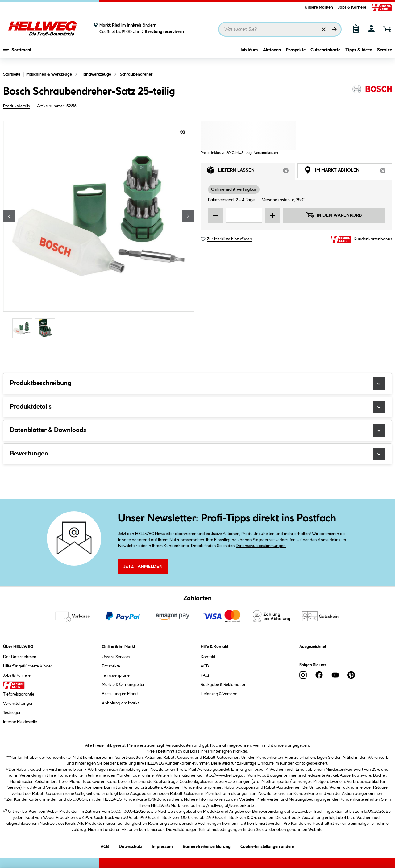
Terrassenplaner (116, 675)
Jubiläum (249, 55)
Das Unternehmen (20, 657)
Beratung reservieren (162, 32)
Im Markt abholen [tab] (348, 172)
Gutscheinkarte (325, 55)
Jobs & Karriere (352, 7)
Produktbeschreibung (197, 384)
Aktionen (272, 55)
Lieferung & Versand (219, 694)
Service (385, 55)
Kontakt (208, 657)
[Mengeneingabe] (244, 215)
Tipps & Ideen (359, 55)
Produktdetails (16, 106)
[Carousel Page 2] (47, 328)
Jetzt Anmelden (143, 567)
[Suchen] (334, 29)
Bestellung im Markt (120, 694)
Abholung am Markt (120, 703)
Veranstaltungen (18, 704)
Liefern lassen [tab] (251, 172)
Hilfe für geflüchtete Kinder (28, 666)
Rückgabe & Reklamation (224, 685)
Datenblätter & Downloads (197, 430)
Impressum (162, 846)
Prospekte (296, 55)
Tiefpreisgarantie (19, 694)
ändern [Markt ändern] (150, 25)
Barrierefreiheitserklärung (207, 846)
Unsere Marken (319, 7)
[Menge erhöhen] (273, 215)
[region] (99, 230)
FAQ (205, 675)
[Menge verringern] (215, 215)
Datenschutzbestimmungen (261, 546)
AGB (205, 666)
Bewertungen (197, 454)
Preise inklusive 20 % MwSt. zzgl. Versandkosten (239, 153)
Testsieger (12, 713)
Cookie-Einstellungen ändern (267, 846)
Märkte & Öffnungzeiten (124, 685)
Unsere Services (116, 657)
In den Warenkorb (334, 215)
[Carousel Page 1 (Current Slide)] (24, 328)
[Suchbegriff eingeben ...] (280, 29)
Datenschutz (130, 846)
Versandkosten (179, 745)
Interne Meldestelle (20, 722)
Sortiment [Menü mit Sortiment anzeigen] (17, 54)
